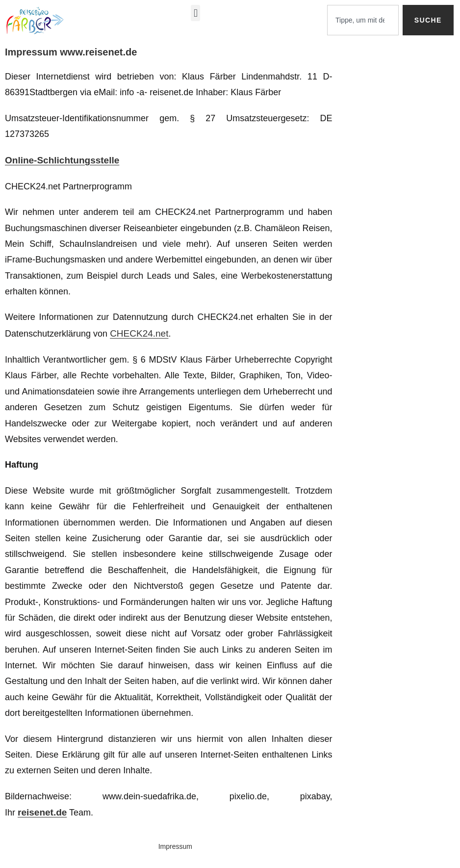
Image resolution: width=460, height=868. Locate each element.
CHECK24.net (139, 333)
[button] (195, 13)
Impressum (175, 846)
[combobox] (363, 20)
